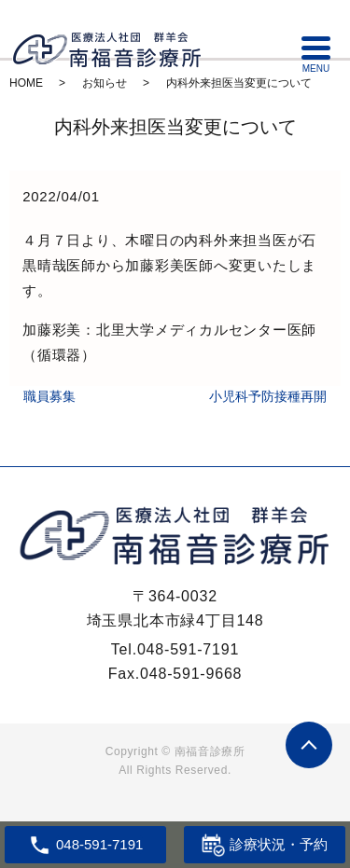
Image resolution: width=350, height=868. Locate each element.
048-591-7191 (188, 649)
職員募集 (49, 396)
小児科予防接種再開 (268, 396)
